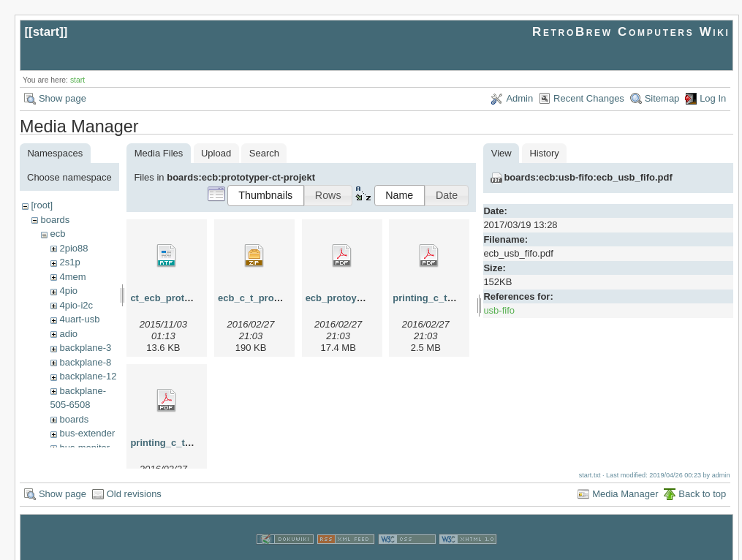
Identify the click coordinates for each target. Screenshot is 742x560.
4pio (68, 291)
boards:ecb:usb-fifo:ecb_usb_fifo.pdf (588, 177)
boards (55, 220)
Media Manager (625, 480)
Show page (63, 98)
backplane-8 (85, 362)
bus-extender (87, 433)
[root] (42, 205)
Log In (713, 98)
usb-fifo (499, 310)
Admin (519, 98)
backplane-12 (88, 376)
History (544, 153)
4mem (72, 277)
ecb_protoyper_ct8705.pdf (365, 298)
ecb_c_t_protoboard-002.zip (281, 298)
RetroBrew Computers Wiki (631, 32)
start (46, 32)
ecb (57, 234)
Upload (216, 153)
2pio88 (73, 248)
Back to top (702, 480)
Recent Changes (589, 98)
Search (264, 153)
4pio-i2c (76, 305)
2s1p (69, 262)
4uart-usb (79, 319)
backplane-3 (85, 348)
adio (68, 334)
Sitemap (662, 98)
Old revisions (134, 480)
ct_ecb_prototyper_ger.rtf (188, 298)
